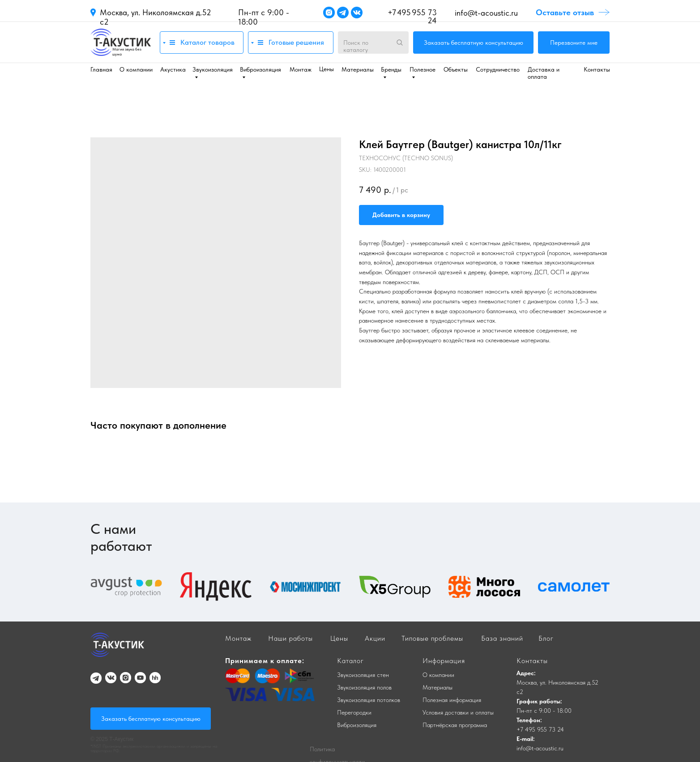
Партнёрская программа (455, 725)
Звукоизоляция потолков (369, 700)
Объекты (456, 69)
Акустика (173, 69)
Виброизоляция (357, 725)
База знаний (502, 638)
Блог (546, 638)
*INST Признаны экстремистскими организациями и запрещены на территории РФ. (154, 748)
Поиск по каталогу (356, 46)
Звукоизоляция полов (364, 687)
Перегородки (354, 712)
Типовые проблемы (432, 638)
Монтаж (301, 69)
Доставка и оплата (544, 73)
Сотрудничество (498, 69)
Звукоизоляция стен (363, 675)
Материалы (358, 69)
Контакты (597, 69)
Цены (327, 69)
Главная (101, 69)
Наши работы (290, 638)
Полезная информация (452, 700)
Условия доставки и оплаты (458, 712)
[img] (121, 42)
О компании (136, 69)
